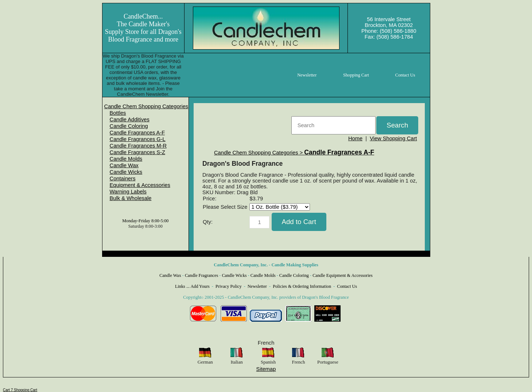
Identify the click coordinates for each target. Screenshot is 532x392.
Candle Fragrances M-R (138, 146)
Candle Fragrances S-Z (137, 152)
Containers (123, 179)
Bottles (118, 113)
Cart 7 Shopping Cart (20, 390)
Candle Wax (124, 165)
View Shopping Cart (393, 138)
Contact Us (347, 286)
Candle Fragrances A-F (137, 133)
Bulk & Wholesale (131, 198)
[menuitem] (146, 106)
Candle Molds (126, 159)
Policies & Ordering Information (302, 286)
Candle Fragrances (201, 275)
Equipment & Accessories (140, 185)
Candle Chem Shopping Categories (146, 106)
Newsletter (257, 286)
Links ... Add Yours (192, 286)
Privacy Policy (229, 286)
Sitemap (266, 369)
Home (355, 138)
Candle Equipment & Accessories (343, 275)
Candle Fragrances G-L (138, 139)
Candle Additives (130, 119)
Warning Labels (128, 192)
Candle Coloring (129, 126)
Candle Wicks (126, 172)
